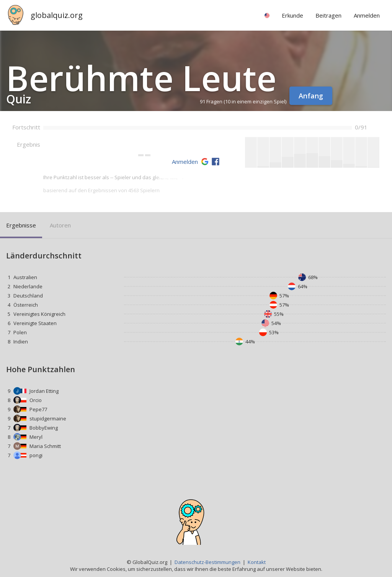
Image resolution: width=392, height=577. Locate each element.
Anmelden (185, 162)
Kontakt (257, 562)
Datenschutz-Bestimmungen (207, 562)
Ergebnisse (21, 225)
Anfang (311, 96)
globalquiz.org (57, 15)
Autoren (60, 225)
